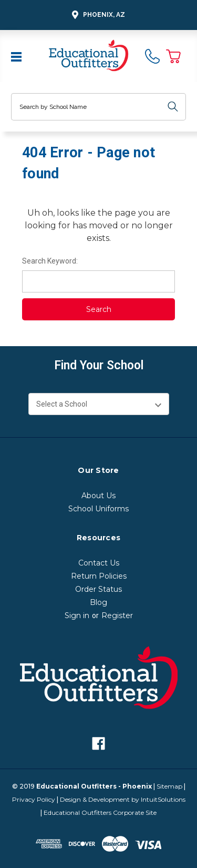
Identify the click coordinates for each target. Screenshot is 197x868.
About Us (98, 496)
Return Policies (99, 576)
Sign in (77, 615)
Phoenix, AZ (97, 15)
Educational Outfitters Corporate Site (100, 813)
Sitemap (169, 786)
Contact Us (99, 563)
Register (117, 615)
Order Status (98, 589)
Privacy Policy (34, 799)
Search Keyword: (50, 261)
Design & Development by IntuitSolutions (123, 799)
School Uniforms (98, 509)
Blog (98, 602)
